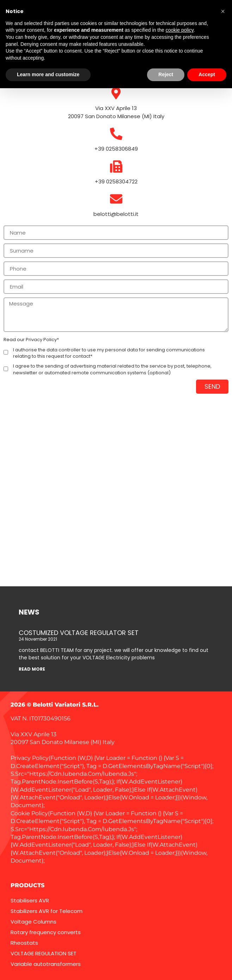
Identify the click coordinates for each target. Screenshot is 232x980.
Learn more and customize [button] (48, 74)
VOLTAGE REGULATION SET (44, 953)
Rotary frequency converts (46, 932)
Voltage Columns (33, 922)
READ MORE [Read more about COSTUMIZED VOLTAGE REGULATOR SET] (32, 669)
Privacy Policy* (42, 340)
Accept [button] (207, 74)
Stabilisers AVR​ (30, 900)
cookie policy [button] (180, 30)
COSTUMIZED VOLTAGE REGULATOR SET (79, 633)
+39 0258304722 (116, 182)
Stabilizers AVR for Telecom (47, 911)
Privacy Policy (30, 758)
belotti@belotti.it (116, 214)
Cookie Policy (29, 813)
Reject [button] (166, 74)
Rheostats (24, 943)
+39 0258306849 (116, 149)
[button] (223, 11)
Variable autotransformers (46, 964)
